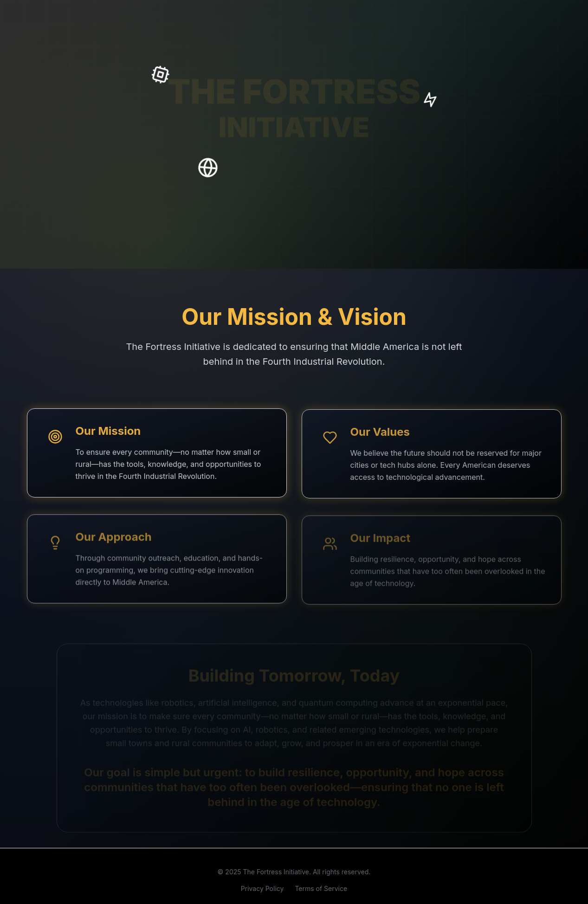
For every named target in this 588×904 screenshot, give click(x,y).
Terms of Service (321, 891)
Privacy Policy (262, 891)
